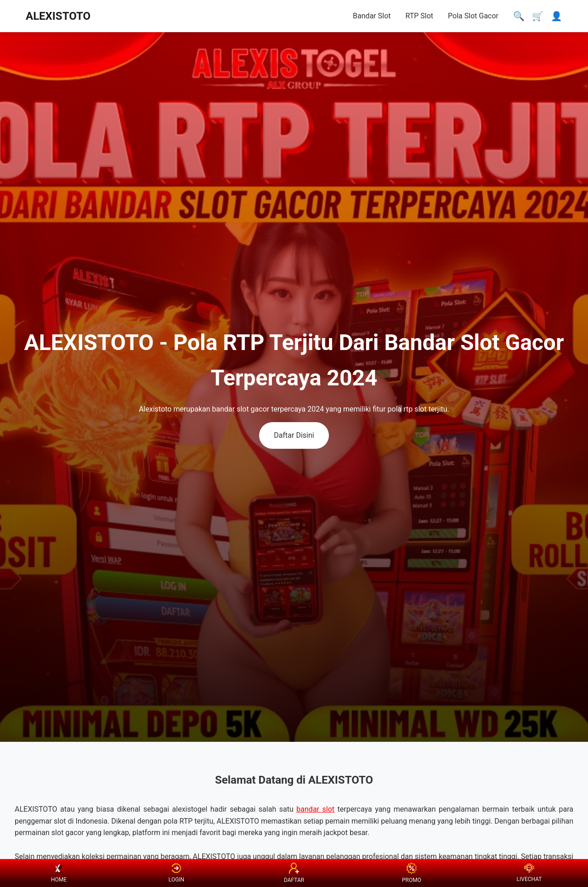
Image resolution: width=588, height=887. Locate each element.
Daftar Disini (294, 435)
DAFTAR (294, 873)
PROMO (412, 873)
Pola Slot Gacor (473, 16)
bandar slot (315, 809)
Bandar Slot (372, 16)
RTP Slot (419, 16)
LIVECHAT (529, 873)
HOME (59, 873)
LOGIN (176, 873)
